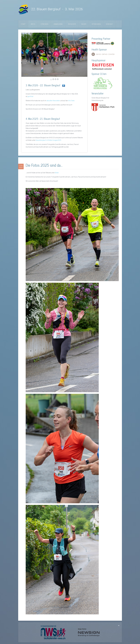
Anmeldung (58, 24)
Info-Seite (71, 101)
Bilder (84, 24)
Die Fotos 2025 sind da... (44, 165)
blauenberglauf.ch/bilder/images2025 (48, 140)
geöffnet (30, 96)
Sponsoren (96, 24)
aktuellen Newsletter (53, 101)
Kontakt (110, 24)
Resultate (72, 24)
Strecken (44, 24)
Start (23, 24)
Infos (33, 24)
